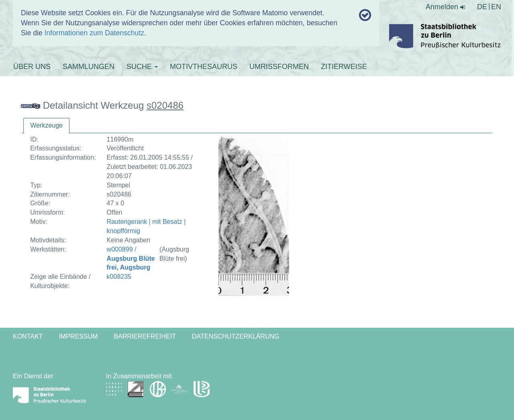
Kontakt (28, 336)
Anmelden (445, 7)
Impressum (78, 336)
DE (482, 7)
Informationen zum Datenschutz (94, 33)
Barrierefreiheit (145, 336)
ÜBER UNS (32, 67)
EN (496, 7)
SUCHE (142, 67)
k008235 (119, 277)
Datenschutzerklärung (236, 336)
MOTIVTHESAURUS (204, 67)
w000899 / (131, 259)
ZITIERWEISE (344, 67)
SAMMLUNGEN (89, 67)
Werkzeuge (46, 125)
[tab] (46, 126)
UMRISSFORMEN (279, 67)
